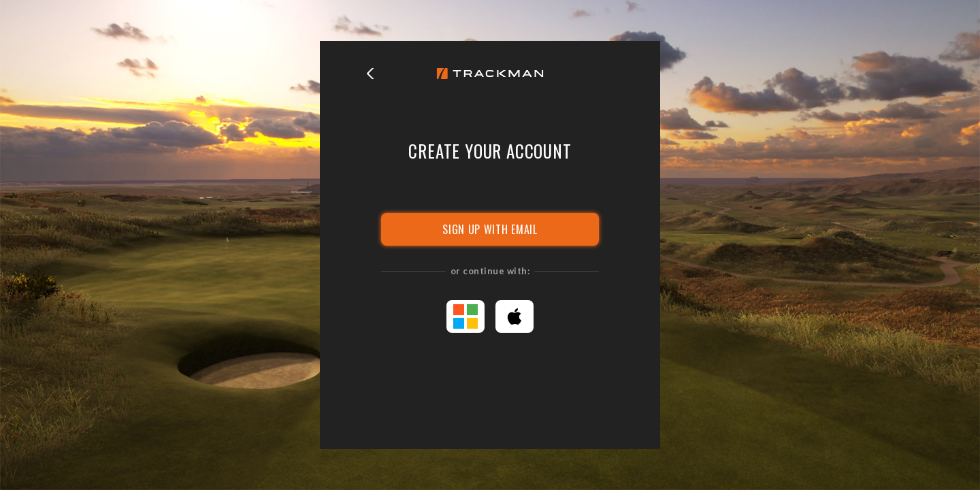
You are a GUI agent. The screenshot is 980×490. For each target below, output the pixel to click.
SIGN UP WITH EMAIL (490, 229)
